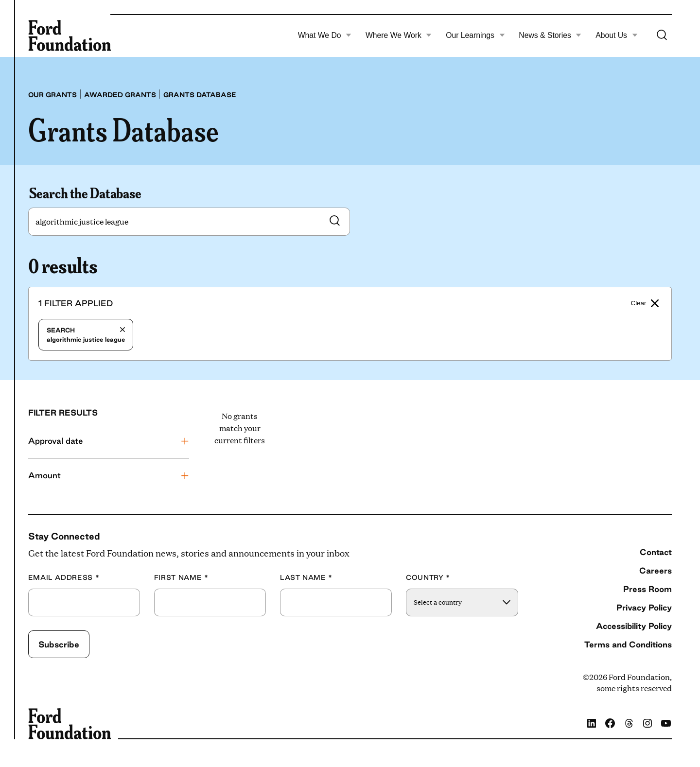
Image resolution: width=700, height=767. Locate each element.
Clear (645, 303)
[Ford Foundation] (70, 35)
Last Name (306, 578)
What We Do (325, 35)
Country (428, 578)
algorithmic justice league (86, 335)
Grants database (200, 95)
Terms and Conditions (628, 644)
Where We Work (399, 35)
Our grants (52, 95)
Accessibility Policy (634, 626)
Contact (656, 552)
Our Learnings (475, 35)
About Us (616, 35)
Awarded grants (120, 95)
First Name (181, 578)
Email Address (64, 578)
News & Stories (550, 35)
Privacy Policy (644, 607)
